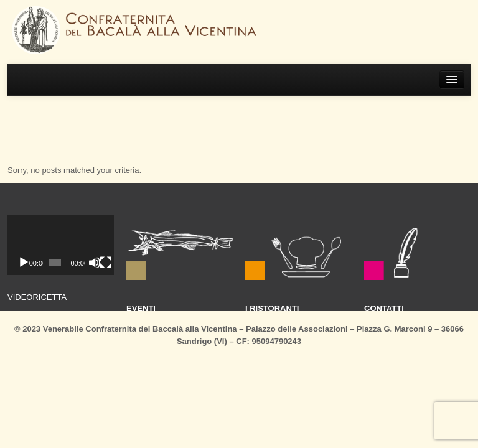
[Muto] (95, 263)
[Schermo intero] (106, 263)
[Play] (24, 263)
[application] (61, 245)
